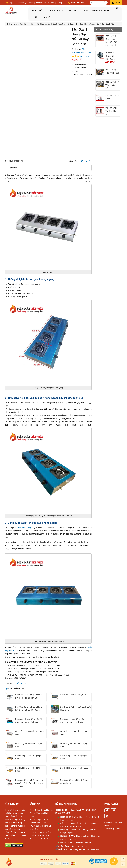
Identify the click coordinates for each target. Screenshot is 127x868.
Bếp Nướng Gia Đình (39, 819)
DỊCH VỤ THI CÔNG (56, 11)
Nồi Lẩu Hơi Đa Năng (112, 97)
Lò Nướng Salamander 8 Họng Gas (74, 733)
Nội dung (13, 168)
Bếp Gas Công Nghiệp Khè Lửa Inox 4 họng (74, 782)
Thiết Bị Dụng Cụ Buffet (40, 832)
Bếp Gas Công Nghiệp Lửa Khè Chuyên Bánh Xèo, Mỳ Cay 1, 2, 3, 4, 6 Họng (29, 783)
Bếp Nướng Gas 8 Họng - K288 (74, 768)
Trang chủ (36, 11)
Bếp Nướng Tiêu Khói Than (112, 71)
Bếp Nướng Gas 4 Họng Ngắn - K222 (74, 757)
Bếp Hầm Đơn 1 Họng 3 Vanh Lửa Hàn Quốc (75, 708)
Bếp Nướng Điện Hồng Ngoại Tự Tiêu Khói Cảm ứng (112, 40)
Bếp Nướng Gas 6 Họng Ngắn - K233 (29, 757)
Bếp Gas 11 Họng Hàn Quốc (73, 695)
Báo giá (118, 3)
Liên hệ (46, 17)
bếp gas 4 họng (24, 527)
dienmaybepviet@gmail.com (80, 842)
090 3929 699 (71, 820)
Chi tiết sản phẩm (14, 161)
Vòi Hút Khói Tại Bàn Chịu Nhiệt (111, 111)
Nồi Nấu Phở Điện (38, 823)
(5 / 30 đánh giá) (85, 56)
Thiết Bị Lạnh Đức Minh (40, 835)
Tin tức (34, 17)
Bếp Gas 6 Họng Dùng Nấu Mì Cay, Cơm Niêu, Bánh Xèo (74, 721)
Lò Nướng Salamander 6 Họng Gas (29, 745)
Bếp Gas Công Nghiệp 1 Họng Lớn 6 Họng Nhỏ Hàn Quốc (29, 708)
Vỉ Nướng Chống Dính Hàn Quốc (111, 56)
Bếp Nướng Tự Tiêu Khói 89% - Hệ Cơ (113, 85)
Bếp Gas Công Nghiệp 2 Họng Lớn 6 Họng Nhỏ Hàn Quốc (29, 696)
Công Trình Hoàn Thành (96, 11)
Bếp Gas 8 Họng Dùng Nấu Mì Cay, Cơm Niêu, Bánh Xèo (29, 721)
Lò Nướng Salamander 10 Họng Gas (29, 733)
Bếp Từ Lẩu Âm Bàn (39, 839)
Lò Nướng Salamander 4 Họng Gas (74, 745)
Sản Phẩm (74, 11)
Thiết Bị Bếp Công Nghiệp (41, 810)
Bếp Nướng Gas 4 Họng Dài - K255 (28, 769)
